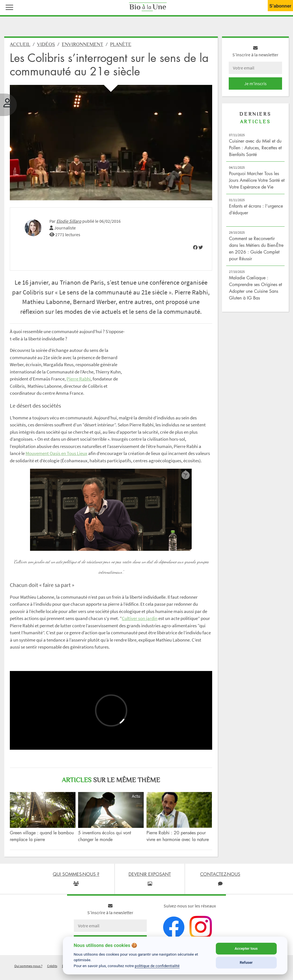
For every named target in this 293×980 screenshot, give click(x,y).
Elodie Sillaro (69, 221)
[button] (8, 7)
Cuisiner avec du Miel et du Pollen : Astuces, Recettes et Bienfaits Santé (255, 148)
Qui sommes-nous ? (28, 966)
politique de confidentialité (157, 966)
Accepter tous (246, 948)
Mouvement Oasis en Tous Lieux (56, 453)
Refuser (246, 962)
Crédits (52, 966)
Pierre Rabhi (79, 379)
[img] (195, 247)
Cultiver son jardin (140, 618)
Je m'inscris (255, 83)
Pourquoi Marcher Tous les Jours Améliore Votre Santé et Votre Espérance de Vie (257, 180)
